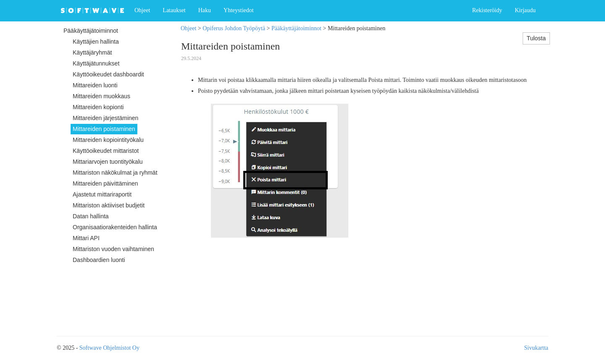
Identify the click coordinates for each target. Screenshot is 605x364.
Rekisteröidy (487, 10)
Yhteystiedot (239, 10)
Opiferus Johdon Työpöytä (234, 28)
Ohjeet (142, 10)
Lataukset (174, 10)
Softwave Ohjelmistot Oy (109, 348)
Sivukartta (536, 348)
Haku (205, 10)
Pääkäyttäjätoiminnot (296, 28)
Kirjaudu (525, 10)
